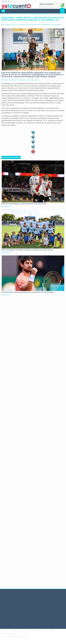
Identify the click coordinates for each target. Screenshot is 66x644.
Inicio (3, 24)
